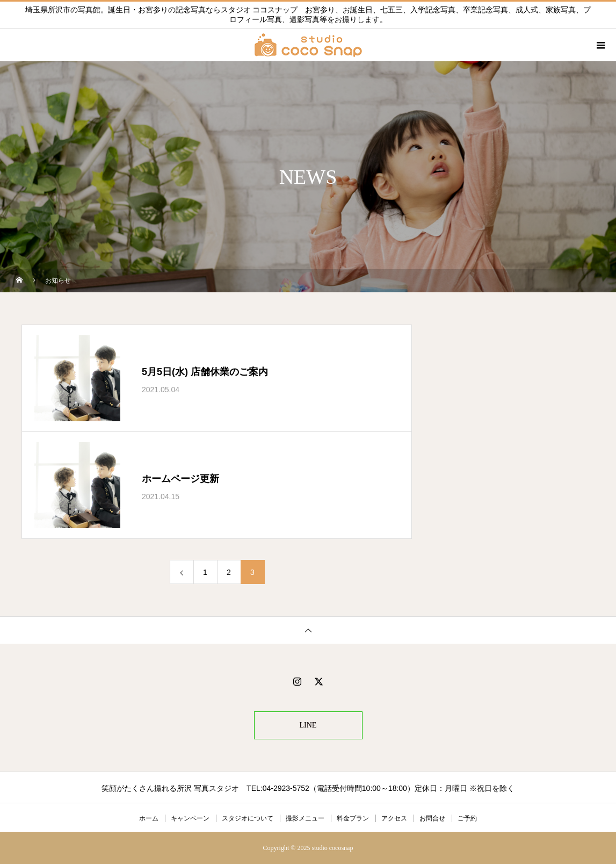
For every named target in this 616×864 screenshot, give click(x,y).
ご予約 (467, 818)
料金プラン (353, 818)
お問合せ (432, 818)
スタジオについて (248, 818)
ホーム (149, 818)
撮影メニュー (305, 818)
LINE (308, 725)
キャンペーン (190, 818)
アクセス (394, 818)
